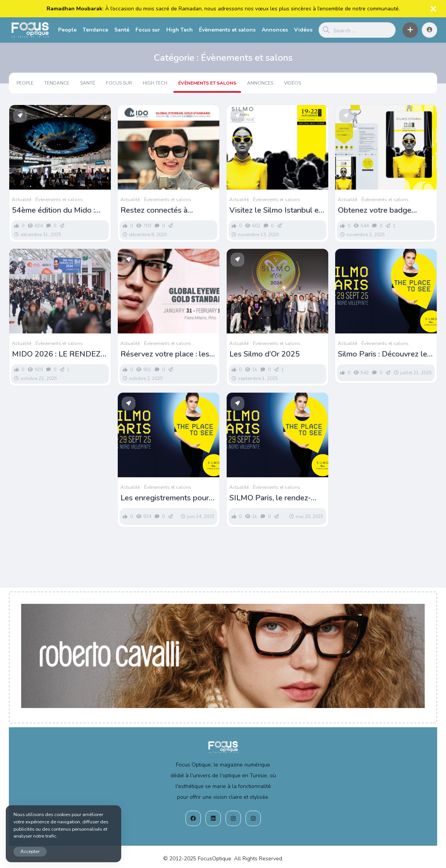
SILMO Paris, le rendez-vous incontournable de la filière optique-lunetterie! (274, 498)
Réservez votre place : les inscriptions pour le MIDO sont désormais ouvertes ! (165, 354)
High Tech (180, 30)
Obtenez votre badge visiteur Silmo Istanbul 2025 (386, 210)
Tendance (95, 30)
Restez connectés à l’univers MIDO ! (154, 210)
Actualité (22, 200)
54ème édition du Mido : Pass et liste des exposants (59, 210)
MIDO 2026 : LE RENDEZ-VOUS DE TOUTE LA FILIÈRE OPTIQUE (58, 354)
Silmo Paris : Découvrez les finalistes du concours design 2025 (384, 354)
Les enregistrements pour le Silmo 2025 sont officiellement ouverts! (165, 498)
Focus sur (148, 30)
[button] (410, 30)
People (67, 30)
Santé (122, 30)
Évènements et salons (227, 30)
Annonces (275, 30)
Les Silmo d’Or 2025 (265, 354)
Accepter (30, 851)
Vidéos (303, 30)
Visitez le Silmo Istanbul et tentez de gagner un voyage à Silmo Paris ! (277, 210)
